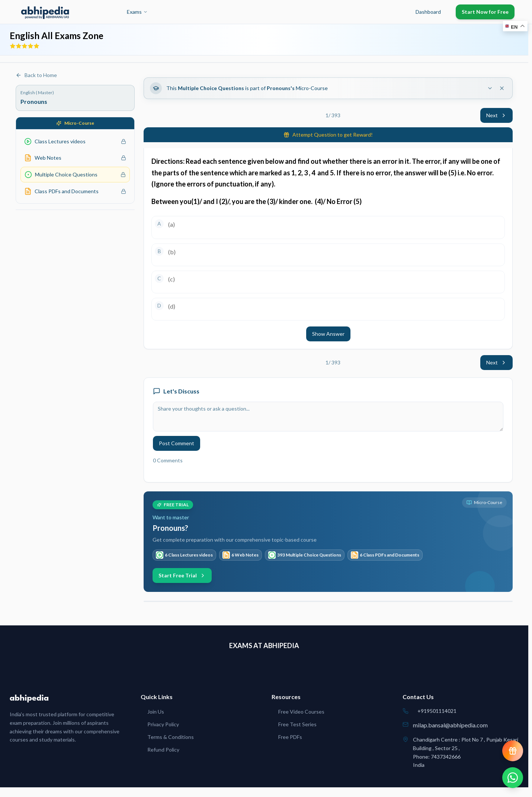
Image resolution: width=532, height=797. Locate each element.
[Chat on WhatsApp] (513, 778)
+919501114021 (437, 711)
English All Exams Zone (57, 36)
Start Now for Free (485, 12)
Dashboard (428, 12)
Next (496, 115)
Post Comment (177, 443)
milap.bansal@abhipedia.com (450, 725)
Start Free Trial (182, 575)
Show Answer (328, 334)
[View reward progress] (513, 751)
